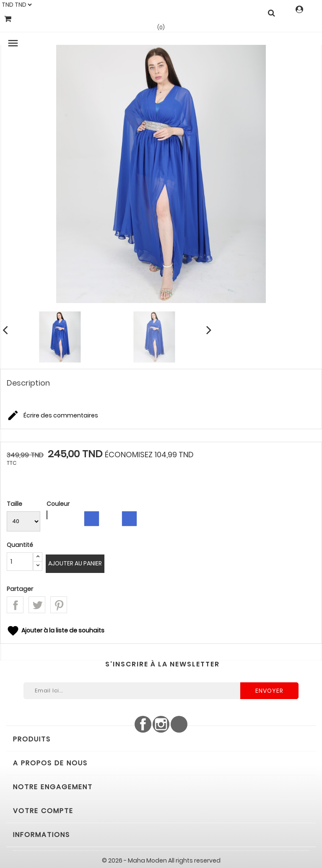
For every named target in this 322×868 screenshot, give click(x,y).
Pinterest (59, 605)
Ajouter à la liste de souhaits (56, 630)
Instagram (161, 724)
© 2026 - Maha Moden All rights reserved (161, 860)
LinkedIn (179, 724)
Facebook (143, 724)
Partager (15, 605)
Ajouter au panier (75, 563)
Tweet (37, 605)
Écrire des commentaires (52, 416)
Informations (42, 835)
